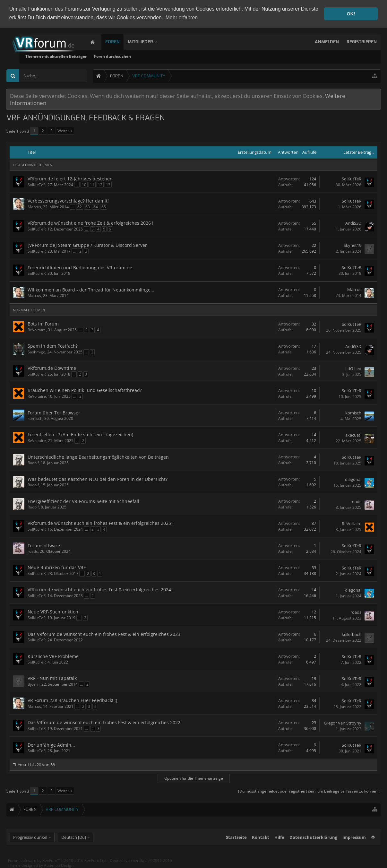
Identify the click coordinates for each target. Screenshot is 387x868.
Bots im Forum (43, 323)
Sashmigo (36, 352)
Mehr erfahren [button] (182, 17)
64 (96, 207)
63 (88, 207)
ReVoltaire (37, 330)
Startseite (236, 842)
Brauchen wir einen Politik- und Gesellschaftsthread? (85, 390)
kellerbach (352, 634)
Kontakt (261, 842)
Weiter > (65, 130)
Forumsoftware (44, 545)
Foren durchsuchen (186, 56)
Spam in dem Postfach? (53, 346)
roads (356, 501)
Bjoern (34, 684)
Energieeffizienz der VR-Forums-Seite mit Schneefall (83, 501)
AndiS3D (353, 223)
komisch (35, 418)
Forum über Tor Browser (54, 412)
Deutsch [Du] (74, 842)
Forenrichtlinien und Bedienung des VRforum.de (80, 267)
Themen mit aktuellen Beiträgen (130, 56)
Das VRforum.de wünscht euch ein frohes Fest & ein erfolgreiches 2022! (105, 722)
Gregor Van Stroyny (343, 723)
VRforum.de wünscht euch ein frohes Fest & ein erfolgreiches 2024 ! (101, 589)
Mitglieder (147, 42)
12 (100, 184)
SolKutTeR (37, 184)
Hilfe (279, 842)
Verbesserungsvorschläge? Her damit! (68, 200)
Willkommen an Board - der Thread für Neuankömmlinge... (91, 289)
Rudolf (33, 462)
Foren (119, 42)
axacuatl (353, 435)
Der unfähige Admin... (51, 745)
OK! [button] (351, 14)
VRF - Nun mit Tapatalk (52, 678)
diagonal (353, 479)
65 (104, 207)
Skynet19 (353, 245)
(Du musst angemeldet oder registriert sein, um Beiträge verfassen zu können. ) (309, 791)
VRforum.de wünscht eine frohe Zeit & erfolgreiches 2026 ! (90, 223)
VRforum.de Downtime (52, 368)
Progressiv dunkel (30, 842)
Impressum (354, 842)
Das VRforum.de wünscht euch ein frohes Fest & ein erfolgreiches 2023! (105, 634)
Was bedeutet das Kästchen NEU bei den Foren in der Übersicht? (98, 479)
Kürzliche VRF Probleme (53, 656)
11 (92, 184)
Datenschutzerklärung (313, 842)
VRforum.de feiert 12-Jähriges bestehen (70, 178)
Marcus (34, 207)
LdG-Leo (353, 368)
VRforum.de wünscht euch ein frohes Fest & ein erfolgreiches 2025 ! (101, 523)
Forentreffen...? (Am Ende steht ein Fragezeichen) (80, 434)
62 (80, 207)
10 (84, 184)
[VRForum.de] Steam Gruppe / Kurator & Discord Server (87, 245)
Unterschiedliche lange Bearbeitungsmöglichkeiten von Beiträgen (98, 457)
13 (108, 184)
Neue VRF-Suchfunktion (53, 611)
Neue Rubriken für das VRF (57, 567)
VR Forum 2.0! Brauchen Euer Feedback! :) (72, 700)
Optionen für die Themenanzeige (194, 778)
